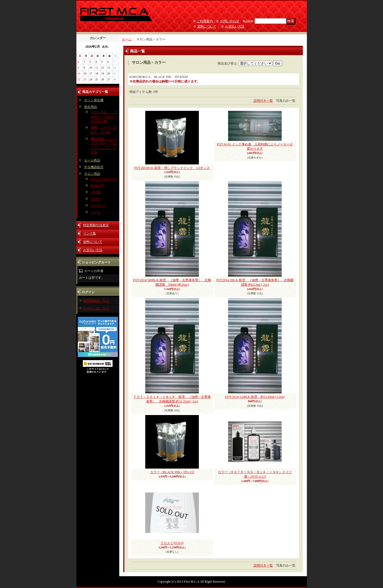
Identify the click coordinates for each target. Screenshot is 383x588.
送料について (207, 27)
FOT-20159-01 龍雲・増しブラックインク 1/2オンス (172, 168)
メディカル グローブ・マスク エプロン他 (104, 117)
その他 (96, 192)
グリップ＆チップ (104, 179)
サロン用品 (92, 174)
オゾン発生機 (94, 100)
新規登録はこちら (96, 301)
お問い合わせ (230, 21)
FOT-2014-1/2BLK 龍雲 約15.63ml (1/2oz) (255, 397)
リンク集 (90, 233)
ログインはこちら (96, 308)
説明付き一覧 (263, 101)
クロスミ (172, 543)
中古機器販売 (94, 167)
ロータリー (99, 206)
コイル (96, 212)
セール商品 (92, 160)
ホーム (127, 39)
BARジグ (97, 186)
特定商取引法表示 (96, 225)
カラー (96, 199)
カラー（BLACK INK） (172, 472)
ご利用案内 (205, 21)
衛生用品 (91, 107)
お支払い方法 (235, 27)
